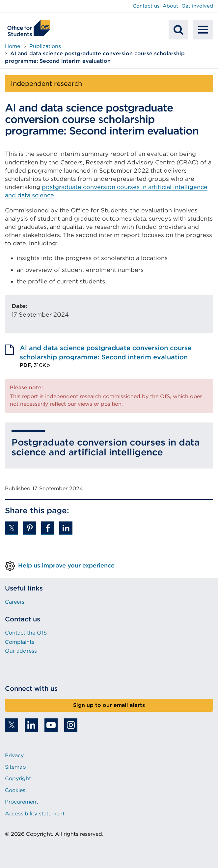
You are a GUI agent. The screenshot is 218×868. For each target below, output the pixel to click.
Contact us (146, 6)
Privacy (14, 755)
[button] (12, 528)
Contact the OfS (26, 633)
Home (13, 46)
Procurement (22, 802)
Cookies (15, 790)
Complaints (20, 642)
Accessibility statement (35, 814)
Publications (45, 46)
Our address (21, 651)
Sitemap (15, 767)
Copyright (18, 778)
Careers (15, 602)
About (170, 6)
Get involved (197, 6)
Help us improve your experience (66, 565)
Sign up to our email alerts (109, 705)
